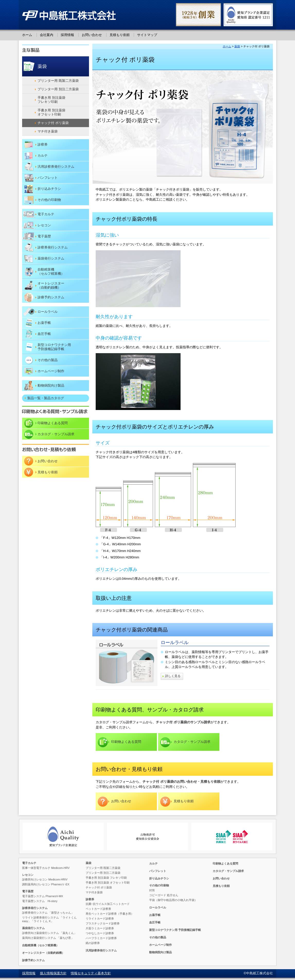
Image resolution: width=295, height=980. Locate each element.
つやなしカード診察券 (100, 933)
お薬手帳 (44, 323)
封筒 (152, 890)
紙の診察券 (93, 943)
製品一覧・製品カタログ (46, 398)
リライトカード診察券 (100, 919)
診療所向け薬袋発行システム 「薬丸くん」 (49, 933)
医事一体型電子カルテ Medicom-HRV (46, 868)
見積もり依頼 (120, 35)
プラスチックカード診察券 (103, 923)
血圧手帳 (44, 334)
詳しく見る (173, 676)
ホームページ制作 (51, 371)
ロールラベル (175, 643)
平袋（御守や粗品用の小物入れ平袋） (173, 900)
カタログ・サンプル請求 (192, 742)
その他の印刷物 (49, 200)
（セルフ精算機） (63, 271)
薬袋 (237, 46)
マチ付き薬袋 (48, 131)
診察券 (43, 144)
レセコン (44, 225)
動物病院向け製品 (51, 385)
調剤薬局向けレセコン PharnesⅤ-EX (46, 884)
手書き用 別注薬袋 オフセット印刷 (52, 112)
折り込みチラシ (49, 189)
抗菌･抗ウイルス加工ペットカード (108, 904)
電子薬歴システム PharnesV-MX (43, 896)
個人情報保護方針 (53, 973)
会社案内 (47, 35)
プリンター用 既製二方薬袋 (58, 81)
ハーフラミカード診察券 (101, 938)
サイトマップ (147, 35)
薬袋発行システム (51, 258)
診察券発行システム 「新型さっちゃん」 (48, 913)
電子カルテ (46, 214)
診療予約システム (51, 297)
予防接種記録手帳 (63, 347)
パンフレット (48, 178)
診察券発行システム (53, 247)
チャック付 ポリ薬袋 (53, 123)
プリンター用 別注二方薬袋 (58, 89)
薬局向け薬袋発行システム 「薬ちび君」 (48, 938)
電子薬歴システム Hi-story (40, 901)
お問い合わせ (92, 35)
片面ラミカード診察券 (100, 928)
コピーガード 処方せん (164, 895)
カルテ (43, 155)
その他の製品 (48, 360)
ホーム (27, 35)
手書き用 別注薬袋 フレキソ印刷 (52, 100)
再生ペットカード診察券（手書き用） (110, 914)
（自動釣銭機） (63, 285)
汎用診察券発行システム (56, 167)
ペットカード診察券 (98, 909)
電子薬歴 (44, 236)
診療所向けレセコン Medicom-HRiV (45, 879)
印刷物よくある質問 (126, 742)
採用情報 (67, 35)
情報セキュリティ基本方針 (91, 973)
